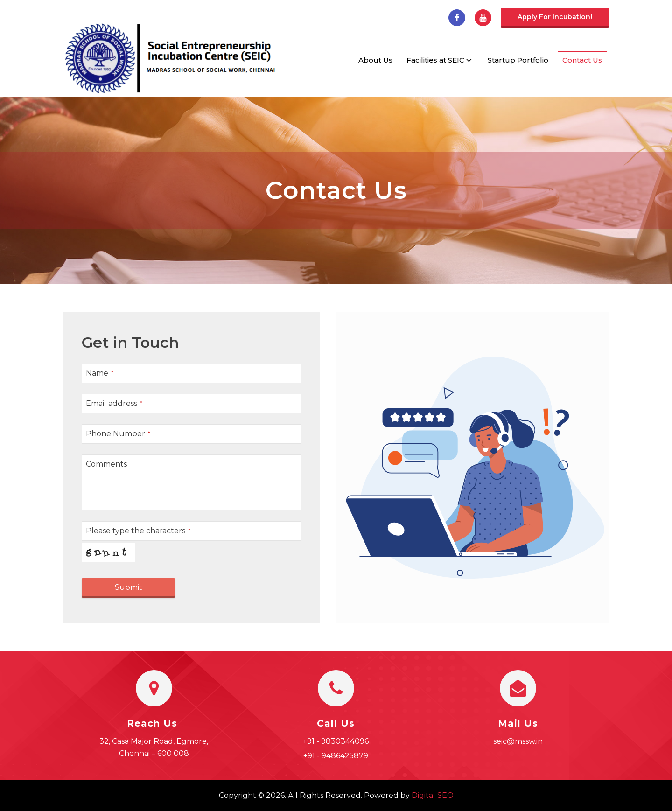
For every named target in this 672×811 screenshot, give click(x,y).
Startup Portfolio (518, 60)
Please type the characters (138, 531)
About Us (375, 60)
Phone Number (118, 434)
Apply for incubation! (555, 17)
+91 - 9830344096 (336, 741)
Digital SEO (433, 795)
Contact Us (582, 60)
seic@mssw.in (518, 741)
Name (100, 373)
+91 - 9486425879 (336, 756)
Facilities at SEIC (440, 60)
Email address (114, 403)
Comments (106, 464)
